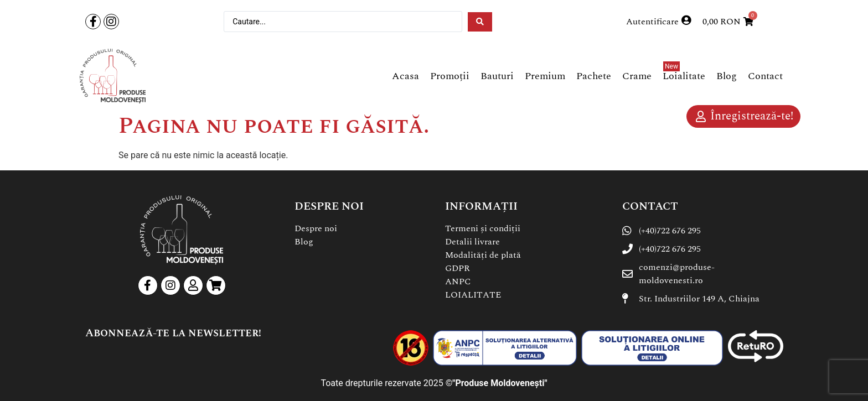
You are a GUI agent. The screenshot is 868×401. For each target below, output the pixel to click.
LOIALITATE (473, 295)
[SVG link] (113, 76)
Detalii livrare (472, 242)
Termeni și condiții (483, 228)
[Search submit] (480, 22)
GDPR (458, 268)
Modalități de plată (483, 255)
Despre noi (316, 228)
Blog (304, 242)
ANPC (458, 282)
